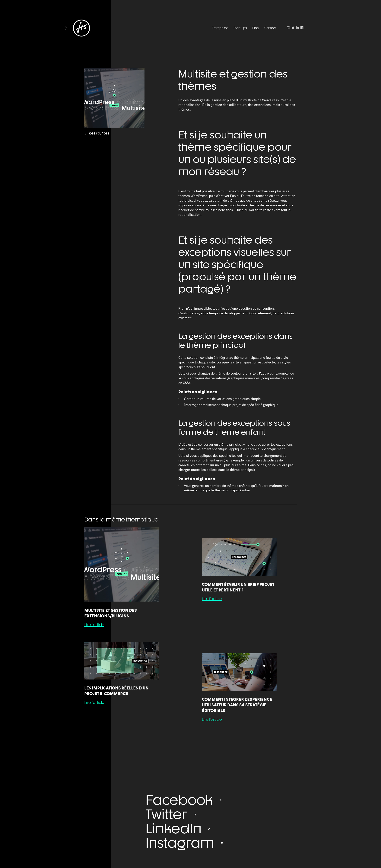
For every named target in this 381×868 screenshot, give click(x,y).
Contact (270, 28)
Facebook (179, 800)
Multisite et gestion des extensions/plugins (111, 613)
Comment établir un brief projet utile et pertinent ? (238, 587)
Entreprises (220, 28)
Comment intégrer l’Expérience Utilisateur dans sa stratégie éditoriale (237, 705)
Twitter (166, 814)
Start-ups (240, 28)
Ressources (99, 133)
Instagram (180, 843)
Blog (256, 28)
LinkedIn (173, 828)
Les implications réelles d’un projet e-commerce (116, 691)
